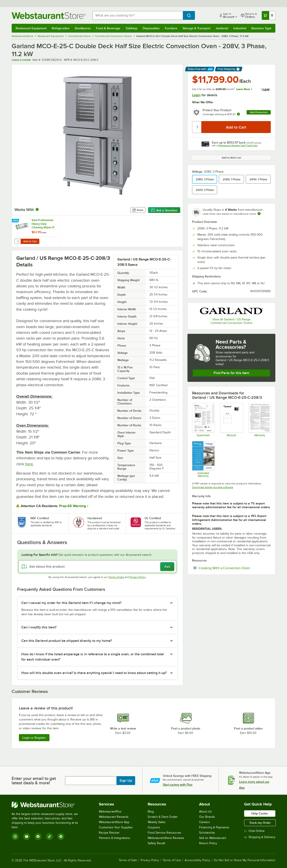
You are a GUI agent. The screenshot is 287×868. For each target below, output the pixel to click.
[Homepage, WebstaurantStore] (49, 16)
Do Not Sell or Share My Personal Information (245, 860)
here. (29, 464)
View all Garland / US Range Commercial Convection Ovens (232, 321)
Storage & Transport (196, 28)
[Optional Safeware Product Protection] (203, 459)
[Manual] (231, 420)
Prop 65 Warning (73, 506)
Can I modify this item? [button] (39, 627)
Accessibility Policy (197, 860)
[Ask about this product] (97, 567)
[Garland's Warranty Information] (260, 420)
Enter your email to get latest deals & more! (34, 781)
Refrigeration (61, 28)
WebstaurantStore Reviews (166, 838)
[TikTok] (49, 837)
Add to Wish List (231, 158)
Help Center (260, 813)
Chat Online (254, 831)
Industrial (240, 28)
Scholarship (207, 833)
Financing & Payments (214, 827)
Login (196, 95)
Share (138, 210)
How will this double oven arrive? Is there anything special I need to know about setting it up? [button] (94, 673)
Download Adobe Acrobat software (213, 487)
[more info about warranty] (238, 114)
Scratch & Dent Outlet (163, 817)
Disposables (151, 28)
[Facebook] (38, 837)
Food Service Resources (164, 833)
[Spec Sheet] (203, 420)
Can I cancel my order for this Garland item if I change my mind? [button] (71, 603)
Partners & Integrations (114, 838)
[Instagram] (15, 837)
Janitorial (222, 28)
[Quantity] (197, 127)
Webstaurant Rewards (114, 817)
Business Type (261, 28)
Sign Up (126, 781)
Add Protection (259, 112)
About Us (205, 812)
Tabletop (131, 28)
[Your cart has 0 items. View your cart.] (269, 15)
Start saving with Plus (178, 785)
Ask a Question (164, 210)
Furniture (171, 28)
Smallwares (83, 28)
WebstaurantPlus (110, 812)
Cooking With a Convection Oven (235, 568)
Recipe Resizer (109, 833)
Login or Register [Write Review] (34, 738)
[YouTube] (27, 837)
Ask (167, 567)
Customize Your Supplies (116, 827)
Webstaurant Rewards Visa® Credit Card (238, 145)
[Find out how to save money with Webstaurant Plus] (16, 221)
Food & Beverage (108, 28)
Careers (204, 822)
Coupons (154, 827)
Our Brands (207, 817)
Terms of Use (116, 577)
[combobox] (138, 15)
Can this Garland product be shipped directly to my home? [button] (67, 641)
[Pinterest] (61, 837)
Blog (151, 812)
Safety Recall (156, 843)
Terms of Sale (128, 860)
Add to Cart (30, 241)
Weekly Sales (157, 822)
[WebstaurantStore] (48, 805)
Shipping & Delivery (260, 837)
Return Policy (208, 843)
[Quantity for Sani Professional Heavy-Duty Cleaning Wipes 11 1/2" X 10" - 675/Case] (18, 241)
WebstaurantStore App (114, 822)
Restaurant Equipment (31, 28)
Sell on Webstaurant (213, 838)
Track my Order (260, 823)
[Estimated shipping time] (259, 214)
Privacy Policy (138, 577)
